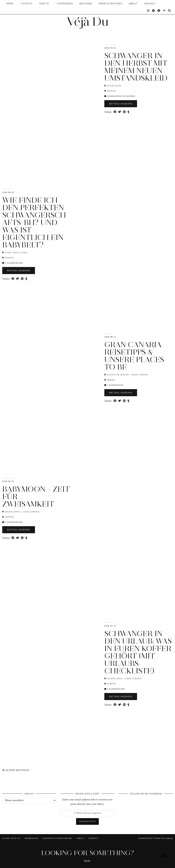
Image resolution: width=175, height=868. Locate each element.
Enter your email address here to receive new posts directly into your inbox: (87, 802)
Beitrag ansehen (121, 104)
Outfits (111, 91)
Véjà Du (88, 21)
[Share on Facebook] (115, 112)
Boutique (86, 4)
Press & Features (110, 4)
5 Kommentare (13, 522)
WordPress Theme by (156, 838)
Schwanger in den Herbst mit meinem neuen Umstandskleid (136, 67)
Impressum (31, 838)
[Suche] (170, 11)
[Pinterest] (154, 11)
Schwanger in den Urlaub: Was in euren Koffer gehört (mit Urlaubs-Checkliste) (138, 652)
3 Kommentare (115, 689)
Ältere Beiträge (16, 770)
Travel (111, 380)
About (133, 4)
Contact (150, 4)
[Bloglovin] (164, 11)
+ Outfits (26, 4)
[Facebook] (159, 11)
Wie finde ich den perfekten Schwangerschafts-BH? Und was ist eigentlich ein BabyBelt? (34, 222)
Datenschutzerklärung (57, 838)
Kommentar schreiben (120, 96)
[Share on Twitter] (120, 112)
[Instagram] (148, 11)
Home (10, 4)
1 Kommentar (114, 385)
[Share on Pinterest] (124, 112)
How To (44, 4)
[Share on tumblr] (128, 112)
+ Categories (64, 4)
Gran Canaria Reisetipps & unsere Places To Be (134, 356)
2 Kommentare (13, 263)
